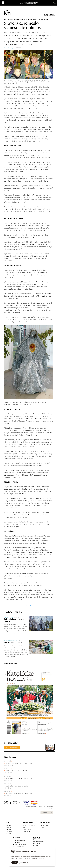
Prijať (15, 862)
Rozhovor (17, 20)
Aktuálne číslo (44, 825)
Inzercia (9, 827)
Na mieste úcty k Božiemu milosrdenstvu (19, 778)
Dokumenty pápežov (19, 840)
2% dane (9, 831)
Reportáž (11, 20)
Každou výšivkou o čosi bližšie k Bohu (18, 771)
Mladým (41, 20)
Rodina (30, 20)
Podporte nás (27, 829)
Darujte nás (27, 831)
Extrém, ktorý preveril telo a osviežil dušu (19, 763)
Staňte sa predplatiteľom (12, 747)
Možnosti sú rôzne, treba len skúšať (17, 786)
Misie (26, 20)
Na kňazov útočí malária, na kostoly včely (19, 794)
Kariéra (9, 829)
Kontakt (9, 825)
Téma (6, 20)
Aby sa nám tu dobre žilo (14, 643)
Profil (22, 20)
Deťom (46, 20)
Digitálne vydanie (39, 841)
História (9, 833)
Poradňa (36, 20)
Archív (45, 813)
